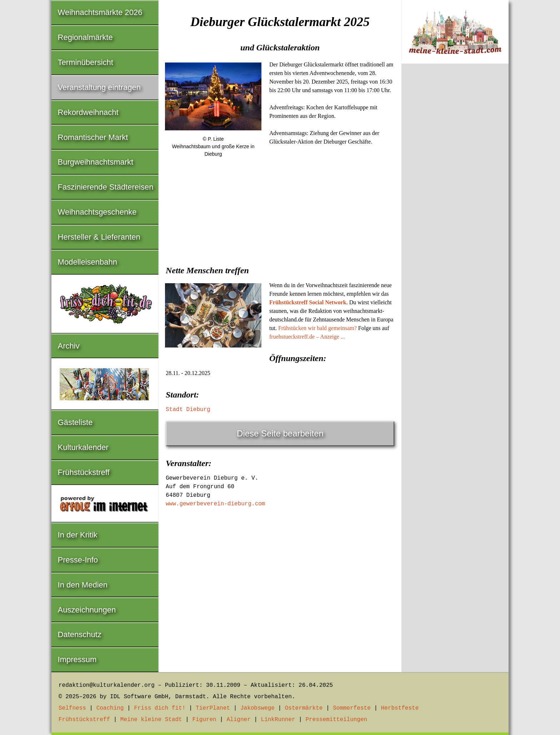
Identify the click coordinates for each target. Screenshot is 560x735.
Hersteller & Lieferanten (99, 237)
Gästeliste (75, 422)
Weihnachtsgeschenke (97, 212)
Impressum (77, 659)
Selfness (72, 708)
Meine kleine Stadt (151, 720)
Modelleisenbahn (87, 262)
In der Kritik (78, 535)
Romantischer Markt (93, 137)
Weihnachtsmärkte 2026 (100, 12)
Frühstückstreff (84, 472)
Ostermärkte (304, 708)
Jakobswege (257, 708)
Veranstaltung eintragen (99, 87)
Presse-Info (78, 560)
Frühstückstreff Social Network (308, 302)
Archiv (69, 346)
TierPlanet (213, 708)
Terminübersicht (86, 62)
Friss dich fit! (160, 708)
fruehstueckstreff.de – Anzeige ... (307, 337)
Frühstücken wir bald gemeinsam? (317, 328)
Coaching (110, 708)
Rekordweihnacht (88, 112)
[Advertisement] (280, 217)
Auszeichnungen (87, 610)
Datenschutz (80, 634)
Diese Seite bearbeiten (280, 433)
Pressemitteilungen (336, 720)
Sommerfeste (352, 708)
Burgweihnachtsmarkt (96, 162)
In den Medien (83, 585)
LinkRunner (278, 720)
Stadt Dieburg (188, 410)
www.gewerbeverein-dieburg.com (215, 504)
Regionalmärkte (85, 37)
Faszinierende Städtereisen (106, 187)
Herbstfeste (400, 708)
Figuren (204, 720)
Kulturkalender (83, 447)
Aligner (239, 720)
